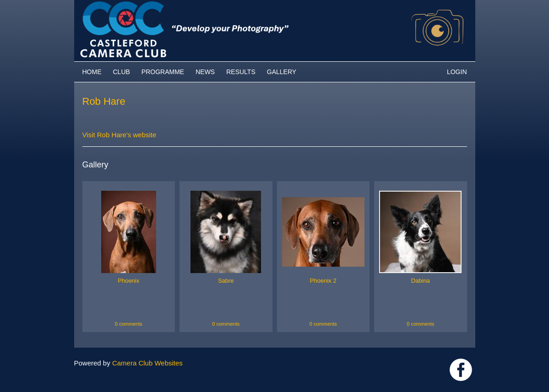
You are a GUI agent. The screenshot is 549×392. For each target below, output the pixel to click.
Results (241, 72)
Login (457, 72)
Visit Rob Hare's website (120, 135)
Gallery (282, 72)
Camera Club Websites (147, 363)
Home (92, 72)
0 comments (129, 324)
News (205, 72)
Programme (163, 72)
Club (122, 72)
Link (461, 370)
